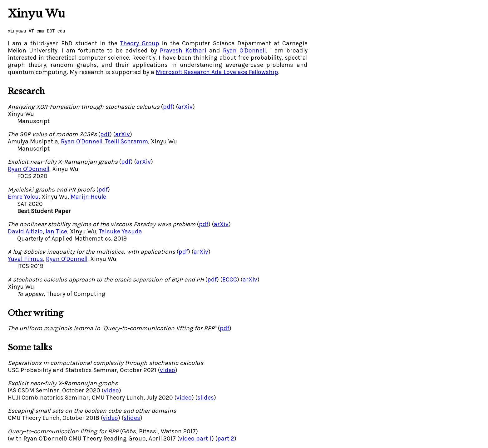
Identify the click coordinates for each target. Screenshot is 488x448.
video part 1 (195, 438)
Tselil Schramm (127, 141)
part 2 (226, 438)
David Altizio (25, 231)
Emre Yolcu (23, 197)
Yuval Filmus (25, 259)
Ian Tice (56, 231)
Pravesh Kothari (183, 50)
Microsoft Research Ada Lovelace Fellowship (217, 72)
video (168, 370)
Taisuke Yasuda (121, 231)
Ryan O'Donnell (244, 50)
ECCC (230, 279)
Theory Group (140, 43)
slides (206, 398)
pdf (168, 107)
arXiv (185, 107)
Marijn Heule (88, 197)
